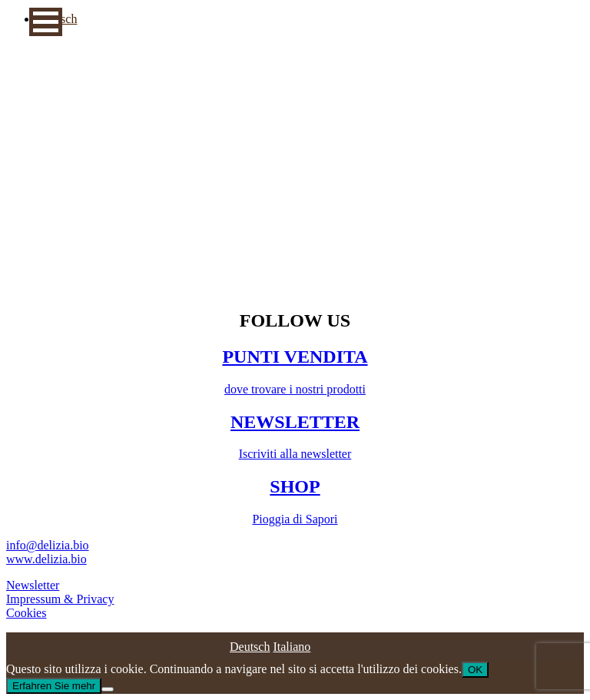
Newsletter (33, 585)
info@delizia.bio (48, 545)
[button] (46, 22)
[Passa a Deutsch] (250, 647)
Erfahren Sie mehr (54, 686)
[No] (108, 689)
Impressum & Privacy (60, 599)
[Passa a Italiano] (292, 647)
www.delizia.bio (46, 559)
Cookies (26, 613)
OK (475, 670)
